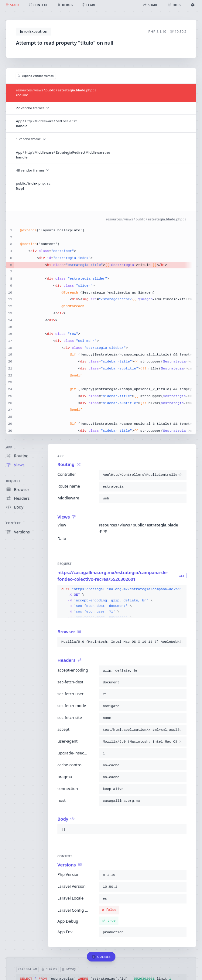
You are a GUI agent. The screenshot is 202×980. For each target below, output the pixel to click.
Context (13, 523)
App (9, 447)
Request (13, 481)
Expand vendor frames (36, 76)
